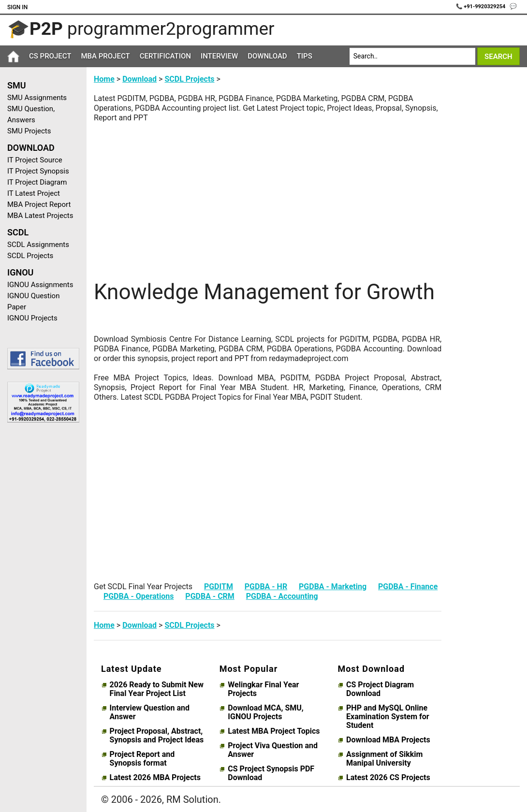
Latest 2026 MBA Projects (155, 778)
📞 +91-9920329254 (482, 7)
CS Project (50, 56)
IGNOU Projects (32, 318)
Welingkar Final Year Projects (263, 689)
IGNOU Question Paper (33, 301)
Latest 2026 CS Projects (388, 778)
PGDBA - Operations (139, 596)
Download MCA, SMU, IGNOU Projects (265, 712)
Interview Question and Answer (150, 712)
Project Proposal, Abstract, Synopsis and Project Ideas (157, 736)
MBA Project (105, 56)
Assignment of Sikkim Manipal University (384, 759)
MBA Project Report (39, 204)
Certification (165, 56)
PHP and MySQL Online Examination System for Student (388, 717)
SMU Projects (29, 131)
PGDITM (219, 587)
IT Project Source (35, 160)
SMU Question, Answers (31, 114)
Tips (305, 56)
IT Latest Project (34, 193)
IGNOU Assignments (40, 285)
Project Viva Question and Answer (273, 750)
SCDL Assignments (38, 245)
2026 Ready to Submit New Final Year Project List (157, 689)
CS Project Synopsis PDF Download (271, 773)
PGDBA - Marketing (333, 587)
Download (267, 56)
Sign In (17, 7)
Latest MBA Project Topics (274, 731)
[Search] (412, 56)
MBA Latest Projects (40, 216)
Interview (219, 56)
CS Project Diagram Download (380, 689)
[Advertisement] (40, 584)
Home (104, 79)
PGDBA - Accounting (282, 596)
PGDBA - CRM (210, 596)
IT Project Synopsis (38, 171)
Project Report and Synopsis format (142, 759)
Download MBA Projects (388, 740)
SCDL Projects (30, 256)
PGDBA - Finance (408, 587)
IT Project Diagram (37, 182)
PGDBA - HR (266, 587)
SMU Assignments (37, 98)
